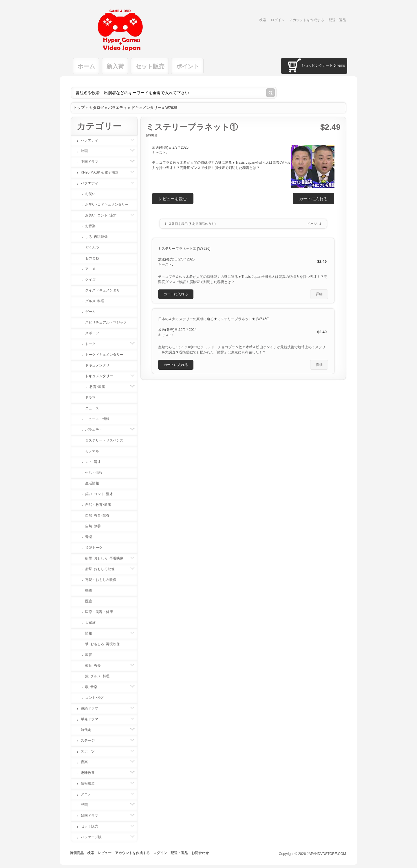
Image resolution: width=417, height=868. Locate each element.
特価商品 (77, 853)
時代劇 (89, 730)
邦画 (87, 805)
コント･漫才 (95, 698)
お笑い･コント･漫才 (104, 215)
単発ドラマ (92, 719)
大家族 (90, 623)
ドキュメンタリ (97, 365)
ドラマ (90, 397)
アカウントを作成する (307, 20)
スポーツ (92, 333)
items (339, 65)
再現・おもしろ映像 (101, 580)
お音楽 (90, 226)
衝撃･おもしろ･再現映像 (107, 558)
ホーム (86, 66)
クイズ (90, 280)
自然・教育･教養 (98, 505)
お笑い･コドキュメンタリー (107, 205)
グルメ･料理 (95, 301)
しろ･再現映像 (96, 237)
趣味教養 (91, 773)
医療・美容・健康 (99, 612)
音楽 (89, 537)
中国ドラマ (92, 162)
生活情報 (92, 483)
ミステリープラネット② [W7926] (184, 249)
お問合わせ (200, 853)
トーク (93, 344)
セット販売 (150, 66)
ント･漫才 (93, 462)
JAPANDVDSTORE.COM (326, 854)
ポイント (188, 66)
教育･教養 (100, 387)
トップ (79, 108)
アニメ (90, 269)
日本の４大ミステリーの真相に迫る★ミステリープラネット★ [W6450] (214, 319)
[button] (313, 199)
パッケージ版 (94, 837)
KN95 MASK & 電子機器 (103, 172)
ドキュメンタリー (146, 108)
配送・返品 (337, 20)
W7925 (171, 108)
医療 (89, 601)
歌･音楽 (94, 687)
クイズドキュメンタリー (104, 290)
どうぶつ (92, 247)
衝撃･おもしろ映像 (103, 569)
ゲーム (90, 312)
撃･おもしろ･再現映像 (103, 644)
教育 (89, 655)
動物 (89, 590)
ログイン (278, 20)
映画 (87, 151)
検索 (263, 20)
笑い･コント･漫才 (99, 494)
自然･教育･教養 (97, 515)
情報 (92, 633)
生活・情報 (94, 473)
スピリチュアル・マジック (106, 322)
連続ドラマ (92, 708)
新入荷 (115, 66)
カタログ (96, 108)
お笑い (90, 194)
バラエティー (94, 140)
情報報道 (91, 783)
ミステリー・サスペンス (104, 440)
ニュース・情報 (97, 419)
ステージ (91, 741)
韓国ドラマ (92, 816)
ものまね (92, 258)
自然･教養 (93, 526)
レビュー (105, 853)
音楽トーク (94, 548)
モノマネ (92, 451)
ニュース (92, 408)
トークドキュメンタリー (104, 355)
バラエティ (117, 108)
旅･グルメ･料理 (97, 676)
